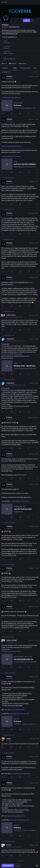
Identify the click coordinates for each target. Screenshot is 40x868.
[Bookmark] (29, 114)
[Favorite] (21, 114)
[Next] (37, 72)
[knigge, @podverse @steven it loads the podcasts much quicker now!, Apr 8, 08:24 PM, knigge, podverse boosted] (20, 741)
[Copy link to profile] (33, 20)
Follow (27, 20)
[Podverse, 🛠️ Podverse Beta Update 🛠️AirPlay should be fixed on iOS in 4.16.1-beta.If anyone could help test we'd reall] (20, 501)
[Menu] (37, 20)
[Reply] (3, 114)
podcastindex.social (14, 27)
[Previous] (32, 72)
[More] (37, 114)
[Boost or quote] (12, 114)
